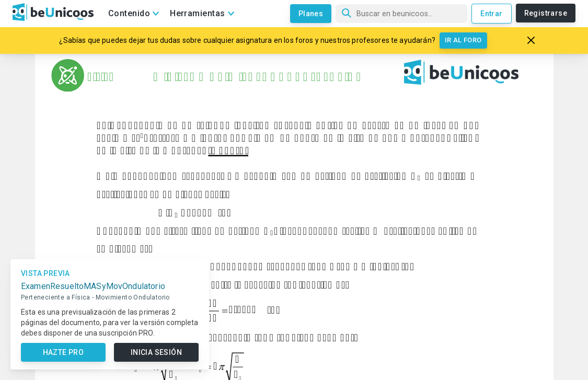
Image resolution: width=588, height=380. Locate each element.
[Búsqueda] (401, 14)
